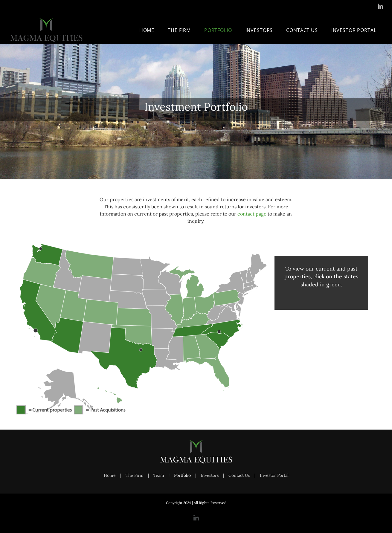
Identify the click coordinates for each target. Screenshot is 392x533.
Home (110, 475)
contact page (252, 214)
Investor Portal (274, 475)
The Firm (135, 475)
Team (159, 475)
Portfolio (182, 475)
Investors (210, 475)
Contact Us (239, 475)
